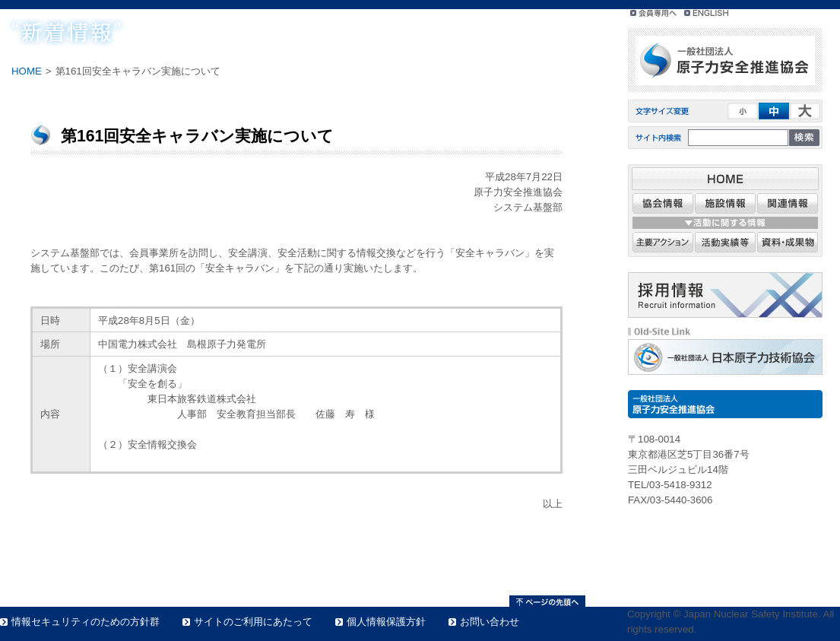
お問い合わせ (490, 622)
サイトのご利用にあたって (253, 622)
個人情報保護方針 (386, 622)
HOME (27, 71)
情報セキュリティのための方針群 (86, 622)
